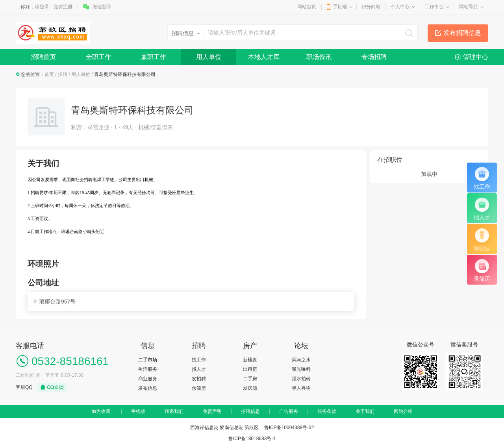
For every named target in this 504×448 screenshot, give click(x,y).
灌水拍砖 (301, 379)
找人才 (199, 369)
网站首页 (307, 7)
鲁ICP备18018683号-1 (252, 439)
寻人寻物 (301, 388)
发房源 (250, 388)
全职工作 (98, 57)
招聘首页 (43, 57)
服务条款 (327, 411)
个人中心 (400, 7)
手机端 (340, 7)
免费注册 (63, 7)
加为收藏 (101, 411)
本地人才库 (264, 57)
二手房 (250, 379)
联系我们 (174, 411)
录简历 (199, 388)
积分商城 (371, 7)
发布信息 (148, 388)
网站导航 (469, 7)
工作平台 (434, 7)
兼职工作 (154, 57)
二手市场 (148, 360)
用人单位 (209, 57)
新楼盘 (250, 360)
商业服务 (148, 379)
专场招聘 (374, 57)
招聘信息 (250, 411)
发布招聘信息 (462, 33)
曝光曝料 (301, 369)
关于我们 (365, 411)
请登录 (42, 7)
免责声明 (212, 411)
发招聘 (199, 379)
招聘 (63, 74)
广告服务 (289, 411)
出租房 (250, 369)
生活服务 (148, 369)
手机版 (138, 411)
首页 (49, 74)
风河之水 (301, 360)
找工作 (199, 360)
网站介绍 (403, 411)
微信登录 (102, 7)
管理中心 (476, 57)
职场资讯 (319, 57)
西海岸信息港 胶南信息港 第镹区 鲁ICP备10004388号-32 (252, 428)
